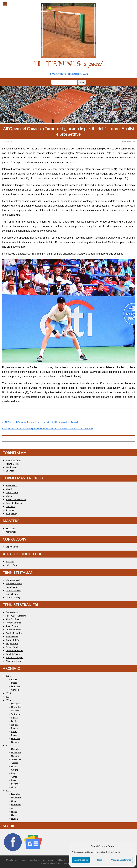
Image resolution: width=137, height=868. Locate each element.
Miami (9, 489)
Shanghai (10, 510)
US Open (10, 471)
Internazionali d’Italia (16, 499)
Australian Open (13, 460)
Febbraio (15, 686)
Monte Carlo (12, 492)
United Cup (11, 565)
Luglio (14, 721)
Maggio (15, 728)
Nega (100, 860)
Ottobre (15, 711)
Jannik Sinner (12, 594)
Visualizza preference (121, 860)
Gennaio (15, 690)
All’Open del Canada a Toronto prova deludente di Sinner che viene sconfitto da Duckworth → (48, 428)
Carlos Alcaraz (12, 612)
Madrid (9, 496)
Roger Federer (12, 626)
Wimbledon (11, 467)
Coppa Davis (12, 547)
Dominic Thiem (13, 654)
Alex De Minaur (13, 619)
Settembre (16, 714)
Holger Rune (12, 643)
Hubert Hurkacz (13, 630)
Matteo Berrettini (14, 583)
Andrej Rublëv (12, 640)
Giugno (15, 724)
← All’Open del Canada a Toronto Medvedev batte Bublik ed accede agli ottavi (40, 422)
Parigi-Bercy (11, 513)
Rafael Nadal (12, 636)
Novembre (16, 707)
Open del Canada (14, 503)
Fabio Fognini (12, 587)
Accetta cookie (81, 860)
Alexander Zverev (14, 661)
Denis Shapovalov (14, 650)
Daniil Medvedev (14, 633)
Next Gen (10, 528)
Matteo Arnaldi (13, 580)
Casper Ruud (12, 647)
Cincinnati (11, 506)
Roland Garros (12, 464)
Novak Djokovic (13, 623)
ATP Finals (11, 532)
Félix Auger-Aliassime (16, 616)
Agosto (15, 717)
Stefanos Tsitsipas (14, 657)
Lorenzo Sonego (13, 597)
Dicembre (16, 704)
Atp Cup (10, 561)
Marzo (14, 683)
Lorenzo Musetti (13, 590)
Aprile (14, 679)
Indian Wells (11, 485)
